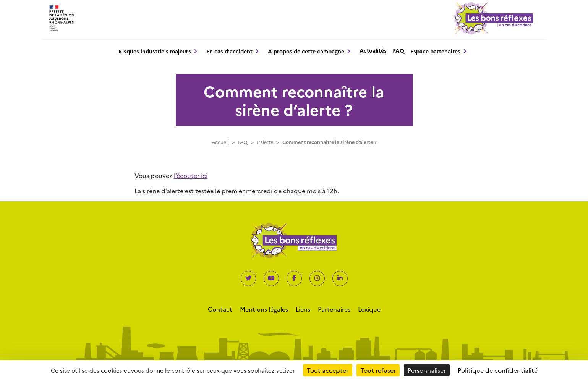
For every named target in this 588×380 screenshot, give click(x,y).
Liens (303, 309)
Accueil (220, 142)
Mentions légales (264, 309)
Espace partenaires (435, 51)
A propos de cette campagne (306, 51)
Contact (220, 309)
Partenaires (334, 309)
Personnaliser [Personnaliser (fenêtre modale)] (427, 370)
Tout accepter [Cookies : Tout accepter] (328, 370)
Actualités (373, 50)
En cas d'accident (229, 51)
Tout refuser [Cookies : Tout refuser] (378, 370)
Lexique (369, 309)
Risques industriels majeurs (155, 51)
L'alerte (265, 142)
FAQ (398, 50)
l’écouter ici (191, 175)
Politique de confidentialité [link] (498, 370)
